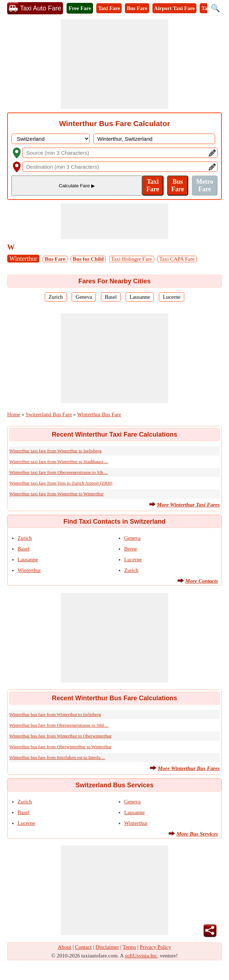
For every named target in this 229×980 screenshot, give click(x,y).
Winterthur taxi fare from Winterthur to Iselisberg (55, 451)
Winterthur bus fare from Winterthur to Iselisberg (55, 714)
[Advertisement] (114, 64)
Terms (129, 947)
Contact (84, 947)
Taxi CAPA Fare (177, 259)
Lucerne (172, 297)
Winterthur (23, 259)
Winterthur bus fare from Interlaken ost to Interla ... (57, 757)
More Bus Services (197, 834)
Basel (111, 297)
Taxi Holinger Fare (132, 259)
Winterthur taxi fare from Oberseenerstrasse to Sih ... (59, 472)
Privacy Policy (156, 947)
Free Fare (80, 8)
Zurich (56, 297)
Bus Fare (137, 8)
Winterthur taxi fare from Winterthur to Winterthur (57, 494)
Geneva (84, 297)
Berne (131, 549)
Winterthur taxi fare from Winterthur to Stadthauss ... (59, 462)
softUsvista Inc (141, 956)
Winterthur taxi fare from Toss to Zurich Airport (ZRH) (61, 483)
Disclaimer (107, 947)
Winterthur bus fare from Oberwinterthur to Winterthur (60, 747)
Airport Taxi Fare (175, 8)
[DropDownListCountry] (51, 139)
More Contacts (202, 581)
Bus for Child (88, 259)
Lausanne (140, 297)
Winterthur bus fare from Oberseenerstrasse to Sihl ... (59, 725)
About (65, 947)
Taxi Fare (109, 8)
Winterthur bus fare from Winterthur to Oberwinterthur (60, 736)
